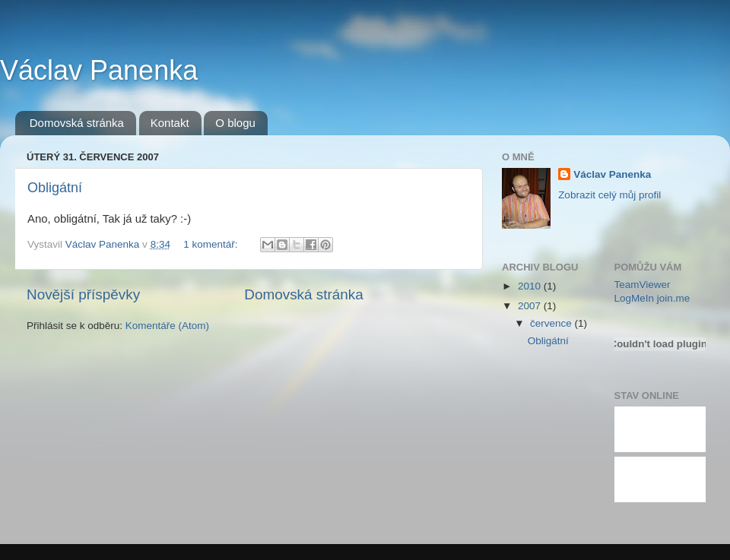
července (552, 323)
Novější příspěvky (83, 294)
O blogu (235, 123)
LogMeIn (635, 298)
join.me (674, 298)
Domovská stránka (77, 123)
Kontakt (170, 123)
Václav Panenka (99, 70)
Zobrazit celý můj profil (609, 195)
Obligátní (55, 188)
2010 (531, 286)
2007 (531, 306)
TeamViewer (643, 285)
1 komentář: (212, 244)
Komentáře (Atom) (167, 326)
